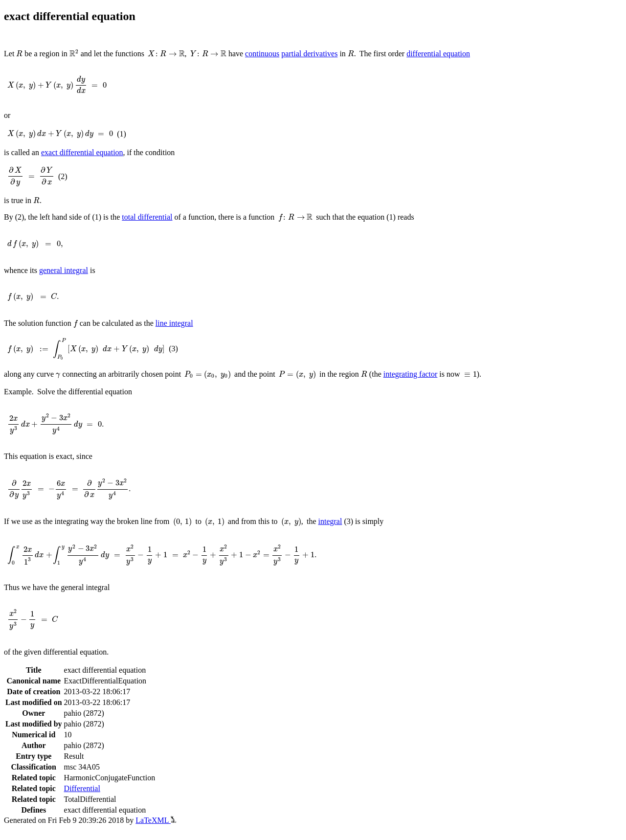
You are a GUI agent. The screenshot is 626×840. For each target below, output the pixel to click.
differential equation (438, 54)
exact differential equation (82, 152)
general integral (64, 270)
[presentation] (19, 54)
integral (330, 521)
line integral (174, 323)
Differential (82, 788)
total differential (147, 217)
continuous (262, 54)
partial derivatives (309, 54)
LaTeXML (156, 820)
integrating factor (411, 374)
